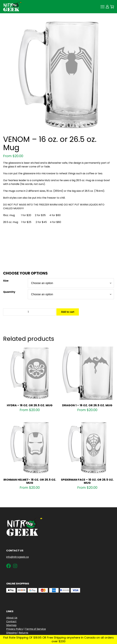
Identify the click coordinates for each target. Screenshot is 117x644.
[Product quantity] (29, 312)
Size (6, 281)
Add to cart (68, 312)
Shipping (11, 633)
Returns (23, 633)
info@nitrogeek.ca (17, 557)
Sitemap (11, 625)
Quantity (9, 292)
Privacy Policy (15, 629)
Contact (11, 621)
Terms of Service (35, 629)
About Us (12, 618)
